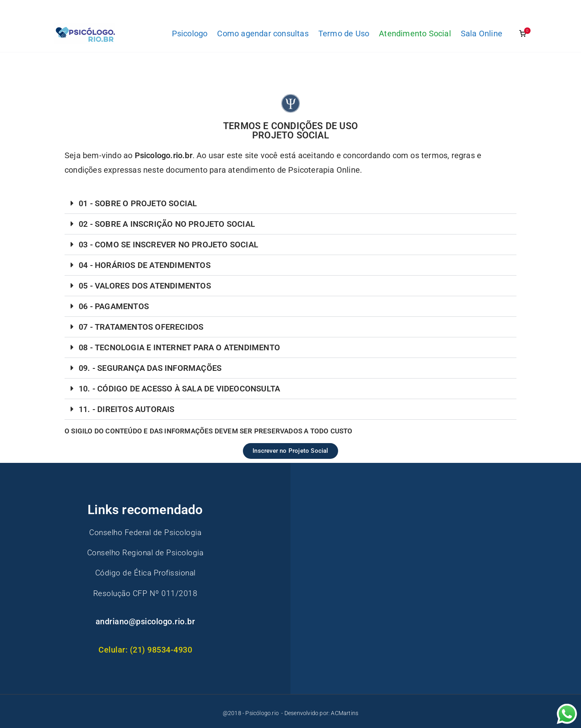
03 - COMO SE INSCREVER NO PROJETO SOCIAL (168, 245)
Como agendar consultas (263, 33)
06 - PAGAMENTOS (114, 306)
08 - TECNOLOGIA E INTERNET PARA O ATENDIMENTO (179, 347)
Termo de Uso (344, 33)
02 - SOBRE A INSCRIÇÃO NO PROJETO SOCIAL (167, 224)
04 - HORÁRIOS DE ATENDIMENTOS (145, 265)
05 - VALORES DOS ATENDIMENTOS (145, 286)
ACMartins (345, 713)
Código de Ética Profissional (145, 573)
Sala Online (482, 33)
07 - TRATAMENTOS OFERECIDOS (141, 327)
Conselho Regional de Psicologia (145, 552)
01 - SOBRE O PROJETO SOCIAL (138, 203)
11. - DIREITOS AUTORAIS (127, 409)
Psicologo (190, 33)
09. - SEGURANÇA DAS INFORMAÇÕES (150, 368)
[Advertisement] (409, 560)
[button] (290, 204)
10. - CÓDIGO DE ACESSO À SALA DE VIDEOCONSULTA (179, 389)
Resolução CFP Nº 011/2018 (145, 593)
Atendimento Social (415, 33)
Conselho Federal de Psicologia (145, 532)
